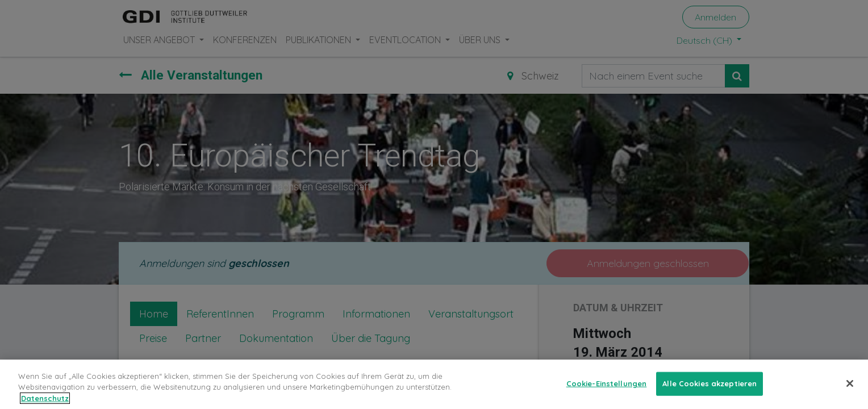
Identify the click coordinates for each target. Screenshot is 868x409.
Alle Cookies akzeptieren (710, 391)
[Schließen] (850, 391)
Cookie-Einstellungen (607, 391)
